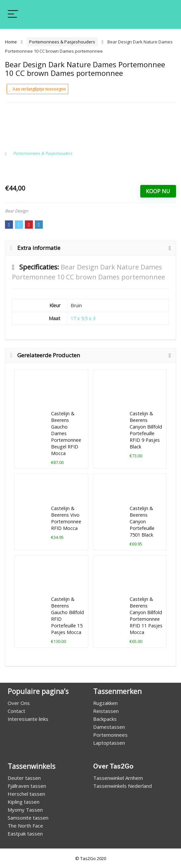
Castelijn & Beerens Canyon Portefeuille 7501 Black (142, 521)
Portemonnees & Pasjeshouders (62, 42)
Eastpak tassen (25, 834)
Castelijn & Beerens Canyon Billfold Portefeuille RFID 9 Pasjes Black (146, 430)
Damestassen (109, 727)
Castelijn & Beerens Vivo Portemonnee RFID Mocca (66, 518)
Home (11, 42)
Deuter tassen (24, 778)
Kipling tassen (24, 802)
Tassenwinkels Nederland (122, 786)
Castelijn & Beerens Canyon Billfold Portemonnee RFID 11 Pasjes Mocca (146, 616)
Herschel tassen (26, 794)
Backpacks (105, 719)
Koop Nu (158, 191)
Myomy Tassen (25, 810)
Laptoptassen (109, 743)
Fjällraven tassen (27, 786)
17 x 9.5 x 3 (83, 318)
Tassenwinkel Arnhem (118, 778)
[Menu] (13, 14)
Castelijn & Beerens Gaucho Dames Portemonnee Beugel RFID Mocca (66, 433)
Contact (16, 711)
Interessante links (28, 719)
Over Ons (19, 703)
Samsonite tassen (28, 818)
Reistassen (106, 711)
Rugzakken (105, 703)
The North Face (25, 826)
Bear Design (17, 211)
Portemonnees (110, 735)
